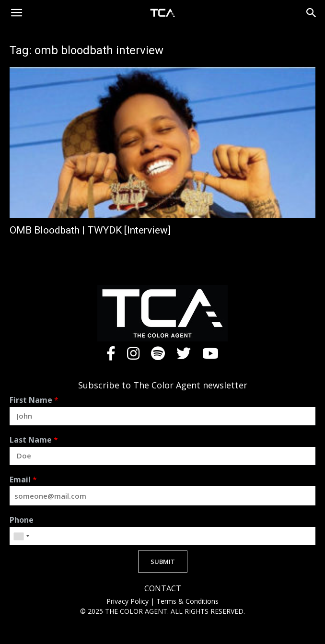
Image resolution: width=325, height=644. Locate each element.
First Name (34, 400)
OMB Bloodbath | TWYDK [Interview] (90, 230)
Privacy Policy (128, 601)
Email (23, 480)
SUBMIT (163, 562)
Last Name (34, 440)
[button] (16, 13)
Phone (22, 520)
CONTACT (163, 589)
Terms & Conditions (187, 601)
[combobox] (21, 536)
